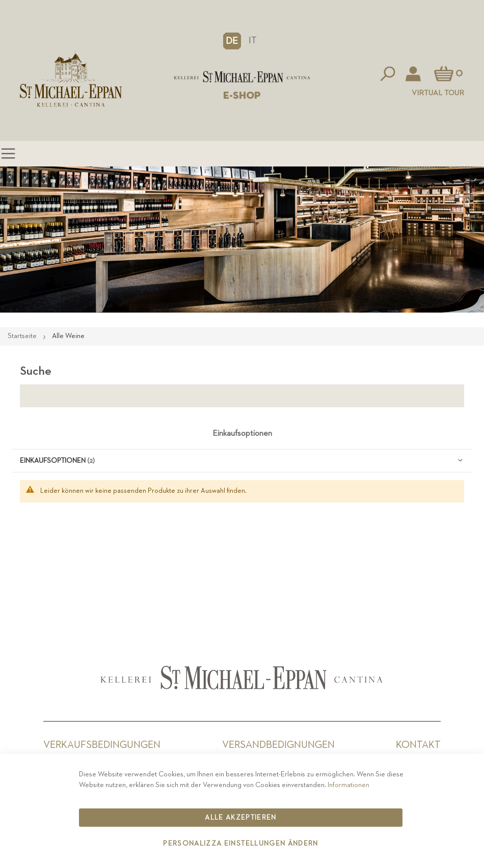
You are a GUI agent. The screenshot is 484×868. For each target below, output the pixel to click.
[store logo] (242, 77)
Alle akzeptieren (241, 818)
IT (253, 40)
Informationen (348, 785)
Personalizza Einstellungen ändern (241, 844)
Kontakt (418, 745)
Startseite (23, 336)
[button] (232, 41)
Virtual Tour (438, 93)
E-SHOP (242, 96)
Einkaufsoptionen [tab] (242, 434)
